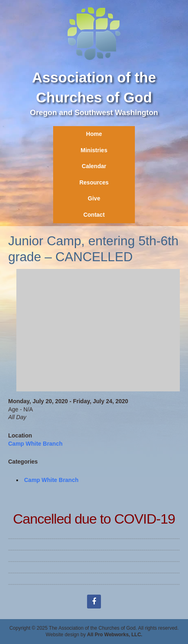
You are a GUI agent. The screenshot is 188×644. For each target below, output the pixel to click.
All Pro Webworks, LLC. (115, 635)
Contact (94, 215)
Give (94, 198)
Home (94, 134)
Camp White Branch (35, 444)
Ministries (94, 150)
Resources (94, 182)
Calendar (94, 166)
